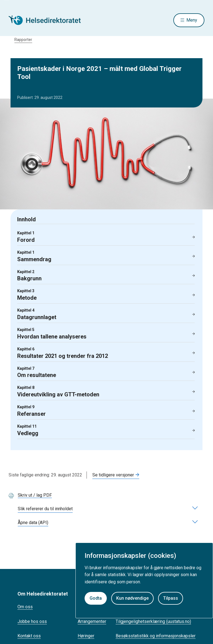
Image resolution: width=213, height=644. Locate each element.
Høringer (86, 636)
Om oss (25, 607)
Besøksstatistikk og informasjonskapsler (156, 636)
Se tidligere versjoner (113, 475)
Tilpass (171, 598)
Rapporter (23, 40)
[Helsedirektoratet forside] (49, 20)
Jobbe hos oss (32, 621)
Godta (96, 598)
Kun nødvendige (132, 598)
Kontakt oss (29, 636)
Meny (192, 20)
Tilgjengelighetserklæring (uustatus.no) (153, 621)
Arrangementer (92, 621)
